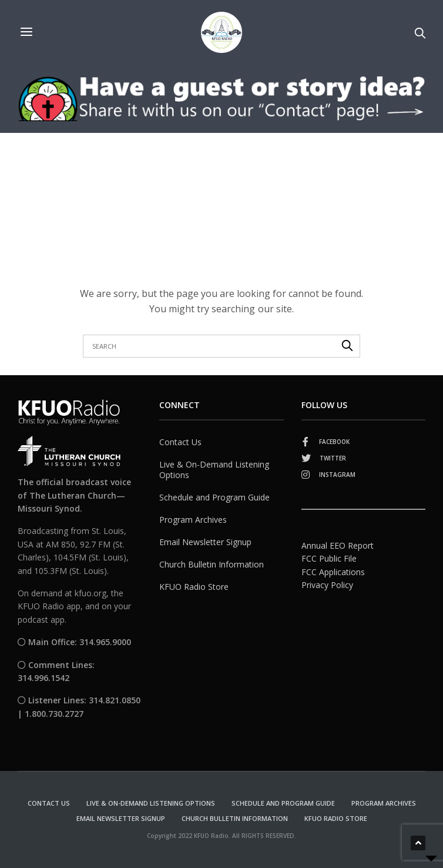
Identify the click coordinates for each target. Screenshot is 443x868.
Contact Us (180, 442)
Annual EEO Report (338, 545)
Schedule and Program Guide (214, 497)
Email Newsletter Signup (205, 542)
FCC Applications (333, 572)
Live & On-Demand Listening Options (214, 470)
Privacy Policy (327, 585)
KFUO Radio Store (194, 587)
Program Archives (193, 520)
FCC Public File (329, 558)
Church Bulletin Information (212, 564)
